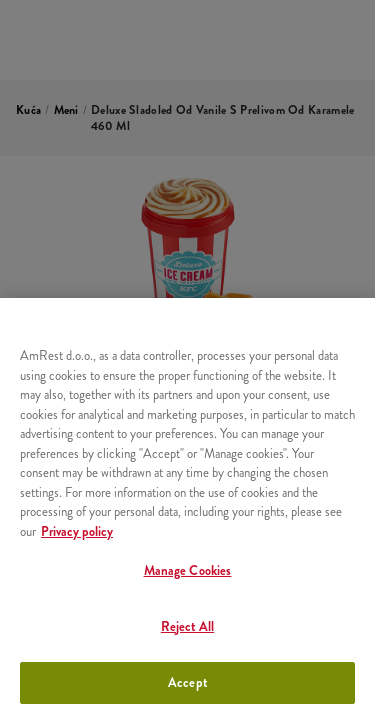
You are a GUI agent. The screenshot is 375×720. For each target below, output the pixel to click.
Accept (187, 682)
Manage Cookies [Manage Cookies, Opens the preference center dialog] (188, 570)
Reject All (187, 626)
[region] (187, 509)
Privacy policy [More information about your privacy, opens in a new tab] (77, 531)
